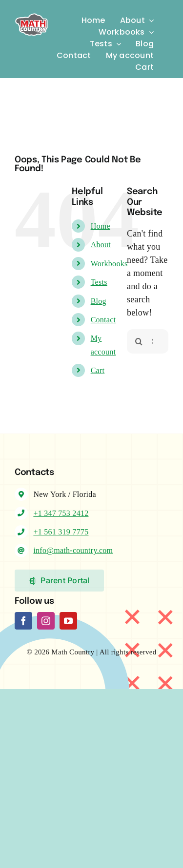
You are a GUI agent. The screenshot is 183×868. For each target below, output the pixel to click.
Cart (98, 370)
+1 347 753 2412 (61, 513)
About (101, 245)
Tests (99, 282)
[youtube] (68, 621)
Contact (103, 320)
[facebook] (23, 621)
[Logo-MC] (31, 12)
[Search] (139, 341)
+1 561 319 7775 (61, 532)
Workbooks (109, 264)
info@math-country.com (73, 550)
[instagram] (46, 621)
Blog (99, 301)
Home (101, 226)
